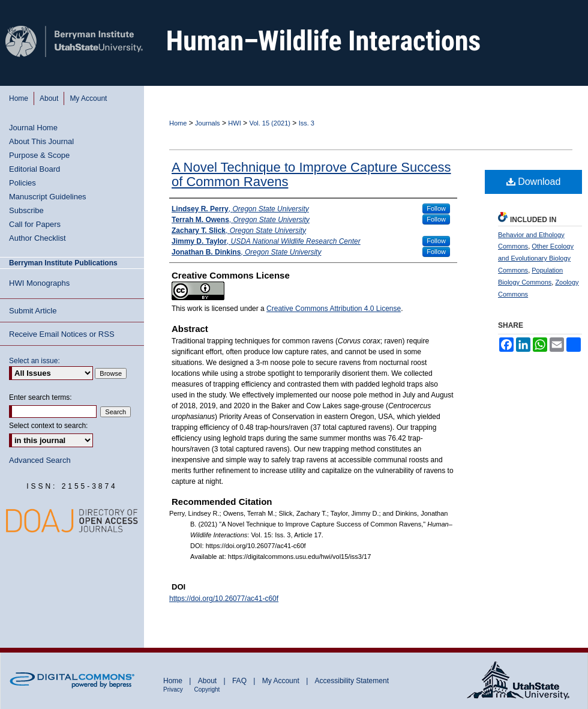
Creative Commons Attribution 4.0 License (334, 309)
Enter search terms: (40, 397)
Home (178, 123)
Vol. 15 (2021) (270, 123)
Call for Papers (35, 224)
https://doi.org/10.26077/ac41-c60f (224, 599)
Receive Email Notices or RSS (62, 334)
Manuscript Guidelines (48, 197)
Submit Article (33, 311)
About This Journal (41, 141)
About (208, 681)
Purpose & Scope (39, 155)
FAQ (240, 681)
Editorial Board (34, 169)
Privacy (174, 689)
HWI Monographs (39, 283)
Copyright (207, 689)
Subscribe (26, 210)
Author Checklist (37, 238)
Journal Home (33, 128)
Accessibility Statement (352, 681)
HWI (234, 123)
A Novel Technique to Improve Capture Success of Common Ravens (311, 174)
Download (534, 182)
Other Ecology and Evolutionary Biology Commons (536, 258)
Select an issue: (34, 361)
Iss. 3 (307, 123)
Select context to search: (48, 426)
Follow (436, 208)
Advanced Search (40, 460)
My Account (282, 681)
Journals (208, 123)
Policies (22, 183)
